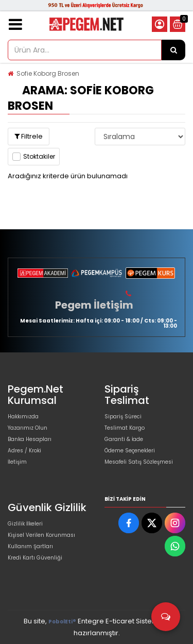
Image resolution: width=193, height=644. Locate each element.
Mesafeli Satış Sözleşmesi (139, 462)
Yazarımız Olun (28, 428)
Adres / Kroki (24, 451)
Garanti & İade (124, 439)
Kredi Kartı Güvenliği (35, 558)
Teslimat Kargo (125, 428)
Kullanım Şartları (30, 546)
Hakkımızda (23, 417)
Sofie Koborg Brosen (48, 73)
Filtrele (29, 136)
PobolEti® (62, 622)
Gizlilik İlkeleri (25, 524)
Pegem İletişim (94, 305)
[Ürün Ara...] (173, 50)
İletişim (17, 462)
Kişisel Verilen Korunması (41, 535)
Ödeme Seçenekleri (130, 451)
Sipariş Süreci (123, 417)
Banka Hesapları (30, 439)
